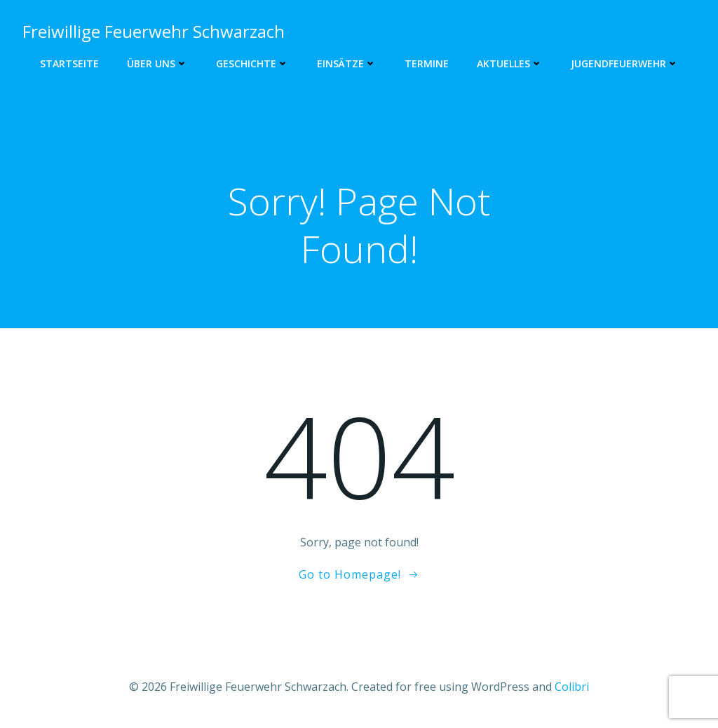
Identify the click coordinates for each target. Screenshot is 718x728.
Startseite (69, 63)
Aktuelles (510, 63)
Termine (427, 63)
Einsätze (347, 63)
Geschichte (252, 63)
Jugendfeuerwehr (625, 63)
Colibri (572, 687)
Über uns (157, 63)
